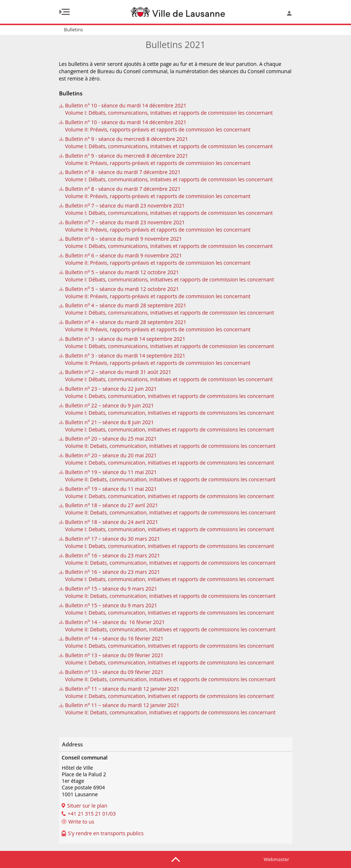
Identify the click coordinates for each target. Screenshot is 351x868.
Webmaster (277, 859)
